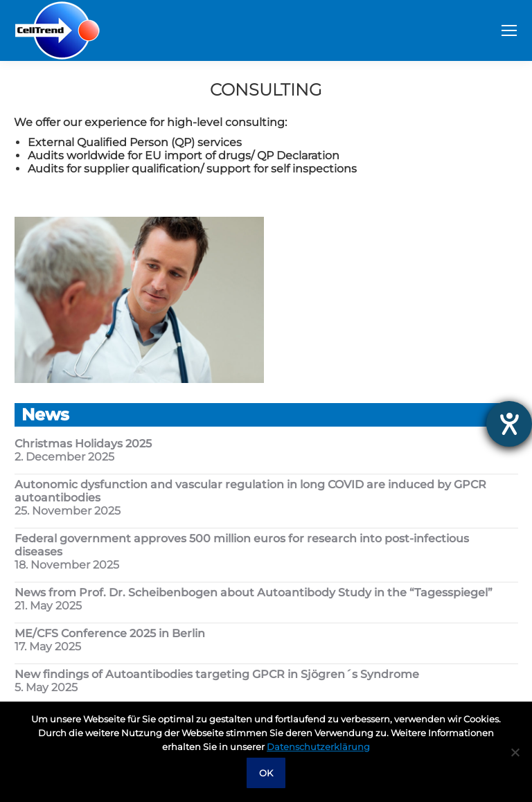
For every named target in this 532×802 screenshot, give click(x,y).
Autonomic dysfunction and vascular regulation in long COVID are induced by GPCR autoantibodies (250, 491)
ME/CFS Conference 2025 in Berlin (110, 633)
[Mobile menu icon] (509, 30)
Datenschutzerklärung (318, 747)
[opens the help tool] (509, 424)
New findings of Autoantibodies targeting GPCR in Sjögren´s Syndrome (217, 674)
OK (266, 773)
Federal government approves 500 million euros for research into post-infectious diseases (242, 545)
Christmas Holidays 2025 (83, 444)
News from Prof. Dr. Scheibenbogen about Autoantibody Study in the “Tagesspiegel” (254, 592)
